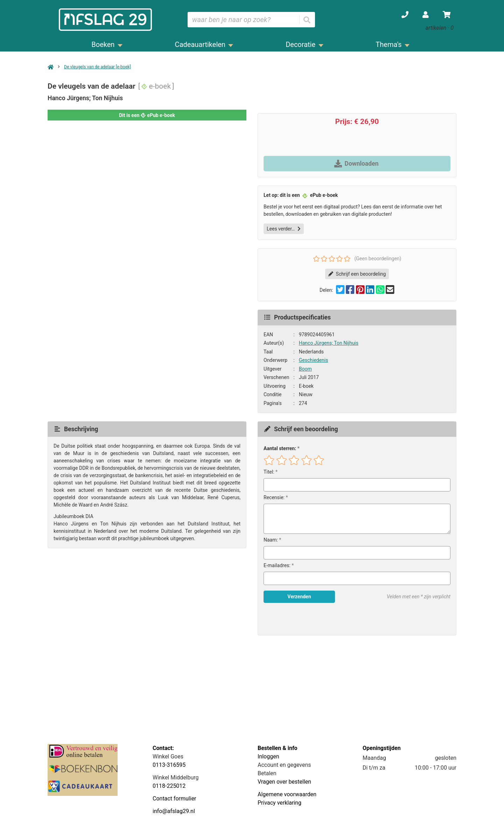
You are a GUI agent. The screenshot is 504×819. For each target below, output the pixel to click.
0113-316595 (169, 765)
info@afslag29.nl (174, 811)
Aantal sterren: (280, 448)
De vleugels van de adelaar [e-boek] (97, 67)
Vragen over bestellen (284, 782)
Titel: (269, 472)
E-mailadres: (277, 565)
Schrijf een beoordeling (357, 274)
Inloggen (268, 756)
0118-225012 (169, 786)
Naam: (271, 540)
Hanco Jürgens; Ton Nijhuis (329, 343)
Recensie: (274, 497)
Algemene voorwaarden (287, 794)
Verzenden (299, 597)
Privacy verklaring (279, 803)
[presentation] (308, 619)
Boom (305, 369)
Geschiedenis (314, 360)
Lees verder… (284, 229)
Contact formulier (174, 799)
